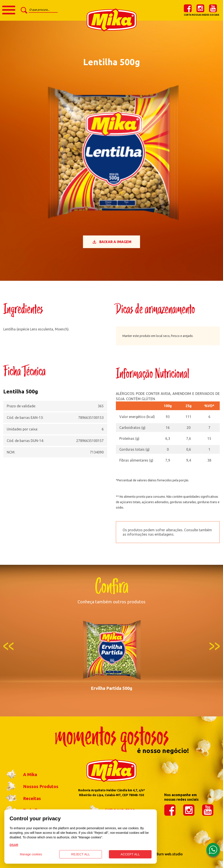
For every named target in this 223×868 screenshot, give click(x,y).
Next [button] (215, 646)
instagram (200, 8)
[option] (111, 654)
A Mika (20, 775)
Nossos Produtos (31, 787)
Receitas (22, 799)
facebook (188, 8)
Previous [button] (8, 646)
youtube (213, 8)
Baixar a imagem (111, 242)
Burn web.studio (170, 854)
